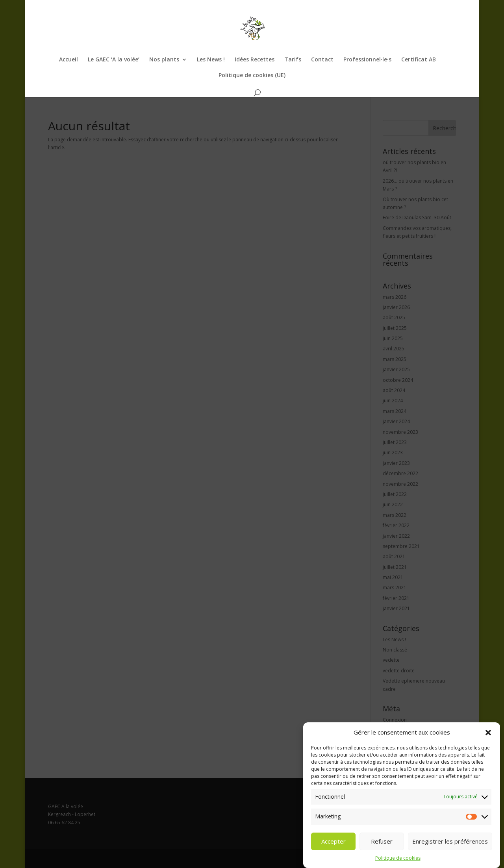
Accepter (334, 843)
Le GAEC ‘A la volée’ (114, 60)
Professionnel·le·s (367, 60)
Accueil (69, 60)
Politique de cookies (398, 860)
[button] (488, 734)
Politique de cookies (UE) (252, 76)
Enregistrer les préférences (450, 843)
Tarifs (293, 60)
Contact (322, 60)
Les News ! (211, 60)
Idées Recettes (255, 60)
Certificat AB (419, 60)
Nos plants (164, 60)
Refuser (382, 843)
